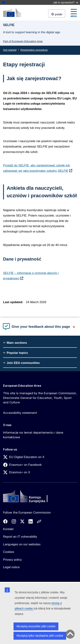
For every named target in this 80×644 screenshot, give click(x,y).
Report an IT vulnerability (20, 537)
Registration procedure (34, 50)
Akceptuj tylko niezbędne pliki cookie (40, 636)
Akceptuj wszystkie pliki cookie (36, 626)
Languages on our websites (22, 544)
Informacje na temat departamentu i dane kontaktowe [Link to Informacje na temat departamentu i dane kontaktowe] (33, 435)
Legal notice (11, 567)
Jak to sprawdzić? (66, 2)
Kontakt (8, 529)
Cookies (9, 552)
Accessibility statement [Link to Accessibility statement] (20, 413)
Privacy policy (12, 560)
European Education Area (22, 386)
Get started (10, 50)
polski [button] (57, 14)
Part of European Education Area (23, 41)
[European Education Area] (12, 12)
